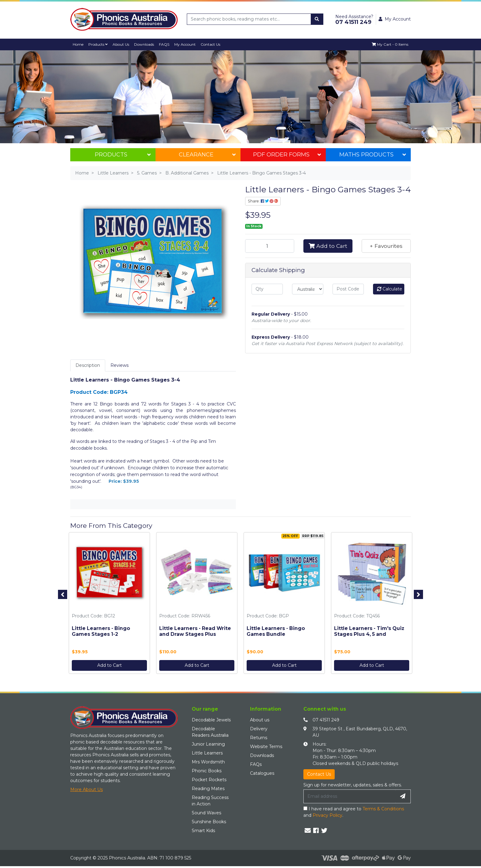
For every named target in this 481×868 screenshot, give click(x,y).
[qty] (267, 289)
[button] (386, 246)
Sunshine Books (209, 822)
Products (99, 44)
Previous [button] (63, 594)
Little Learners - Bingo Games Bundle (276, 631)
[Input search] (249, 19)
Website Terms (266, 747)
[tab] (88, 365)
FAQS (166, 44)
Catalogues (262, 774)
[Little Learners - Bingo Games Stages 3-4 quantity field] (270, 246)
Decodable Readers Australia (210, 732)
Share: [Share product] (263, 201)
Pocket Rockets (209, 780)
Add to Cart (328, 246)
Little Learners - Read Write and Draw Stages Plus (195, 631)
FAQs (256, 765)
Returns (259, 738)
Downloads (146, 44)
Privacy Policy (327, 815)
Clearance (207, 155)
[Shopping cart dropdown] (390, 44)
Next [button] (418, 594)
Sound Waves (206, 813)
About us (260, 720)
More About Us (87, 790)
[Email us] (308, 831)
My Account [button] (395, 19)
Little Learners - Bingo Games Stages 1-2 (101, 631)
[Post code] (348, 289)
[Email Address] (349, 797)
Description (88, 365)
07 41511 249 (326, 720)
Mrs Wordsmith (208, 762)
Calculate (390, 289)
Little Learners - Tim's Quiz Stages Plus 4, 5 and (369, 631)
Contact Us (213, 44)
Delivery (259, 729)
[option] (109, 605)
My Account (187, 44)
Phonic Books (207, 771)
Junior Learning (208, 744)
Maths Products (373, 155)
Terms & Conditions (383, 809)
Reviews (119, 365)
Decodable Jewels (211, 720)
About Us (122, 44)
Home (78, 44)
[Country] (308, 289)
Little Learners (207, 753)
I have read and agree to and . (354, 812)
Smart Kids (203, 831)
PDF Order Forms (287, 155)
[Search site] (317, 19)
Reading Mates (208, 789)
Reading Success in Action (210, 801)
